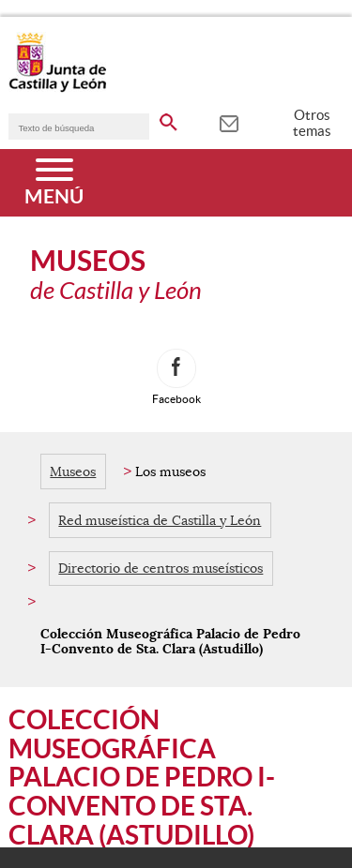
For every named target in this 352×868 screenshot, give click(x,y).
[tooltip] (229, 122)
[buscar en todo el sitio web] (168, 119)
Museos (73, 471)
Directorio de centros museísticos (161, 568)
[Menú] (54, 183)
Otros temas (312, 123)
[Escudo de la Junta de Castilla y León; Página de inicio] (57, 88)
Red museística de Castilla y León (160, 520)
